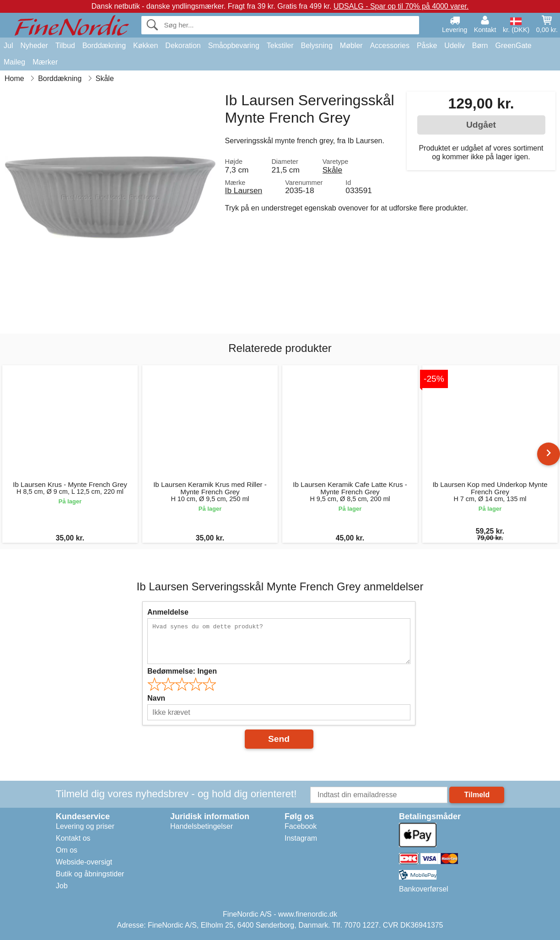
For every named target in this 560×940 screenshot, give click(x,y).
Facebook (301, 826)
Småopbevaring (234, 46)
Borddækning (104, 46)
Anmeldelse (168, 612)
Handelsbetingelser (202, 826)
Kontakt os (73, 838)
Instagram (301, 838)
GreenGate (514, 46)
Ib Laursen (244, 190)
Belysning (316, 46)
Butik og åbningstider (90, 874)
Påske (427, 46)
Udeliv (454, 46)
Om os (67, 850)
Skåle (332, 170)
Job (62, 886)
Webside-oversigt (84, 862)
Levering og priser (85, 826)
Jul (8, 46)
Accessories (390, 46)
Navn (156, 698)
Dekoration (183, 46)
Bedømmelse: (182, 671)
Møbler (351, 46)
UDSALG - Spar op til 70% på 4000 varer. (401, 6)
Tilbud (65, 46)
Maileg (14, 62)
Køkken (145, 46)
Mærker (45, 62)
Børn (480, 46)
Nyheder (34, 46)
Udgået (481, 125)
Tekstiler (280, 46)
